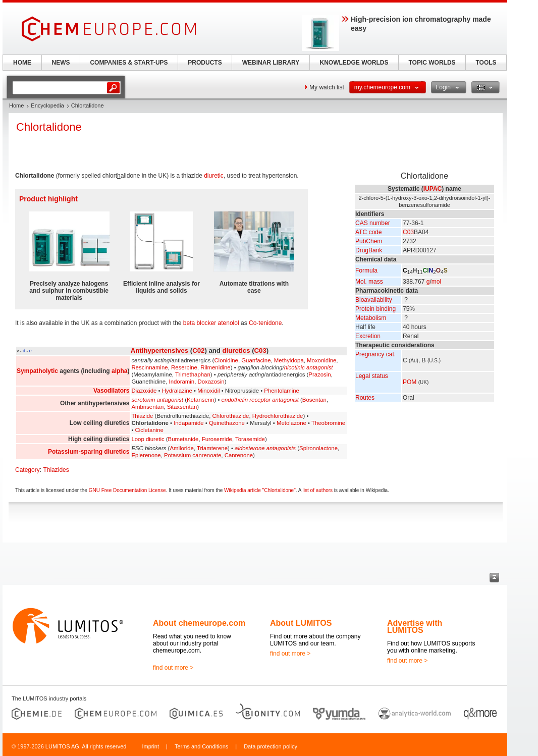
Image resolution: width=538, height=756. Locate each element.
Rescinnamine (149, 367)
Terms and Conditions (201, 746)
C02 (198, 350)
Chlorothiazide (231, 416)
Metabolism (371, 318)
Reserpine (184, 367)
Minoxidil (208, 391)
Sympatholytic (37, 371)
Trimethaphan (193, 374)
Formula (366, 271)
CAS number (373, 223)
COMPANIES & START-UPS (129, 63)
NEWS (61, 63)
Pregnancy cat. (375, 354)
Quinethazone (227, 423)
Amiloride (181, 448)
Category (28, 470)
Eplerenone (146, 455)
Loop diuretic (148, 439)
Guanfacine (256, 360)
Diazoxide (144, 391)
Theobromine (328, 423)
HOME (22, 63)
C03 (408, 232)
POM (410, 382)
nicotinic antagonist (309, 367)
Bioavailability (374, 300)
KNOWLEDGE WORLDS (354, 63)
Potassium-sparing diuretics (89, 452)
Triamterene (212, 448)
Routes (365, 398)
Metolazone (291, 423)
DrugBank (369, 250)
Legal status (372, 376)
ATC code (368, 232)
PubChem (369, 241)
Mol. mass (369, 282)
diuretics (236, 350)
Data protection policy (271, 746)
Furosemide (217, 439)
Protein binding (375, 309)
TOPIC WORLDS (432, 63)
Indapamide (189, 423)
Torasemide (250, 439)
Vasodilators (111, 391)
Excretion (368, 336)
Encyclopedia (47, 105)
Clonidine (226, 360)
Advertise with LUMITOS (415, 627)
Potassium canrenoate (193, 455)
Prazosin (319, 374)
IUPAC (433, 189)
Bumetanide (183, 439)
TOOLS (486, 63)
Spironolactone (318, 448)
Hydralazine (177, 391)
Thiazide (142, 416)
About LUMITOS (301, 623)
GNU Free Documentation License (127, 490)
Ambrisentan (147, 407)
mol (436, 282)
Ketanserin (200, 400)
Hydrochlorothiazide (278, 416)
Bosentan (314, 400)
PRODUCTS (205, 63)
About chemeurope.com (199, 623)
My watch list (327, 87)
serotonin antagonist (157, 400)
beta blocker (200, 323)
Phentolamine (282, 391)
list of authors (318, 490)
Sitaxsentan (182, 407)
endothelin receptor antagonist (260, 400)
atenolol (229, 323)
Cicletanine (149, 430)
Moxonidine (321, 360)
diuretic (214, 176)
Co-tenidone (265, 323)
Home (16, 105)
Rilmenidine (216, 367)
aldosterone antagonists (265, 448)
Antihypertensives (159, 350)
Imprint (150, 746)
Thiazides (56, 470)
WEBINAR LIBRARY (271, 63)
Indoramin (182, 382)
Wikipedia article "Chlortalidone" (260, 490)
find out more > (173, 668)
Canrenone (239, 455)
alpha (119, 371)
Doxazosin (211, 382)
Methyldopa (289, 360)
